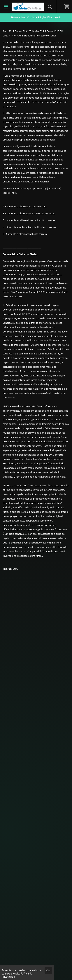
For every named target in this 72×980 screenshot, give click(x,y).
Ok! (48, 970)
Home (14, 17)
